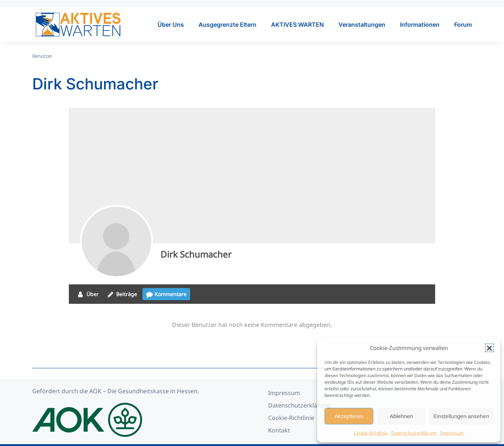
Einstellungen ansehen (461, 416)
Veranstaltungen (362, 25)
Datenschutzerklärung (414, 433)
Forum (463, 25)
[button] (489, 348)
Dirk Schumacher (196, 254)
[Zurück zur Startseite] (78, 25)
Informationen (420, 25)
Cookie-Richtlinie (371, 433)
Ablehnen (401, 416)
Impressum (452, 433)
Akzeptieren (349, 416)
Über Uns (171, 25)
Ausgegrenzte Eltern (227, 25)
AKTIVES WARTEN (297, 25)
